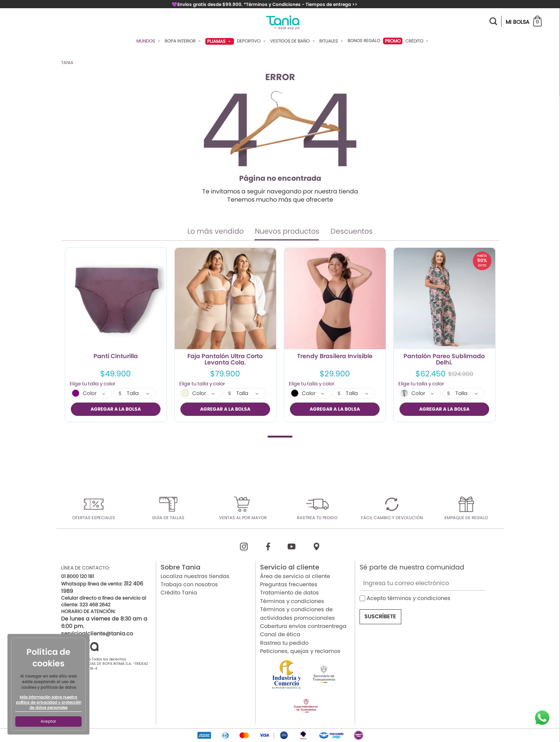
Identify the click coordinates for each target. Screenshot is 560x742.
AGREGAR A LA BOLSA (116, 409)
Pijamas (220, 41)
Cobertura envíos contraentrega (303, 626)
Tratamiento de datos (290, 592)
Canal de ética (280, 634)
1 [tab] (280, 436)
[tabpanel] (116, 335)
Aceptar (48, 721)
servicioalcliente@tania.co (97, 633)
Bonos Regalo (364, 41)
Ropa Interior (183, 41)
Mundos (149, 41)
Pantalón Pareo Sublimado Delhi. (444, 360)
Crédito (418, 41)
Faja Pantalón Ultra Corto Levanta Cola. (225, 360)
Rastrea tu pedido (284, 642)
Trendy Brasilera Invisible (335, 357)
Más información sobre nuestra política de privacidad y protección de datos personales (49, 702)
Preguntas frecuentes (289, 584)
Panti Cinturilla (116, 357)
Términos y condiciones (292, 601)
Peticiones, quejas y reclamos (300, 651)
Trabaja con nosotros (189, 584)
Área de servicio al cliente (295, 576)
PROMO (393, 41)
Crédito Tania (179, 592)
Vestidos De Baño (293, 41)
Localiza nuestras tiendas (195, 576)
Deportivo (252, 41)
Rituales (332, 41)
